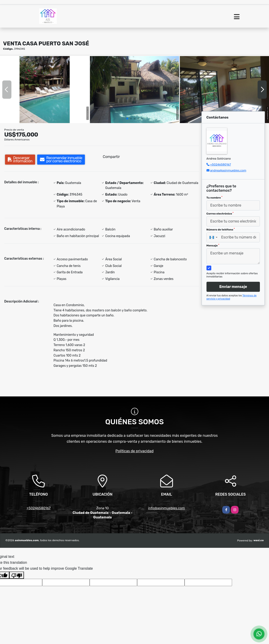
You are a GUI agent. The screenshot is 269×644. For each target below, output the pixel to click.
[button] (127, 119)
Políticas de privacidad (134, 451)
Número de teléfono (221, 230)
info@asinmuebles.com (166, 508)
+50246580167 (221, 164)
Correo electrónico (220, 214)
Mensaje (213, 246)
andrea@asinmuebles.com (228, 170)
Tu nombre (214, 198)
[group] (45, 89)
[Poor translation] (17, 575)
